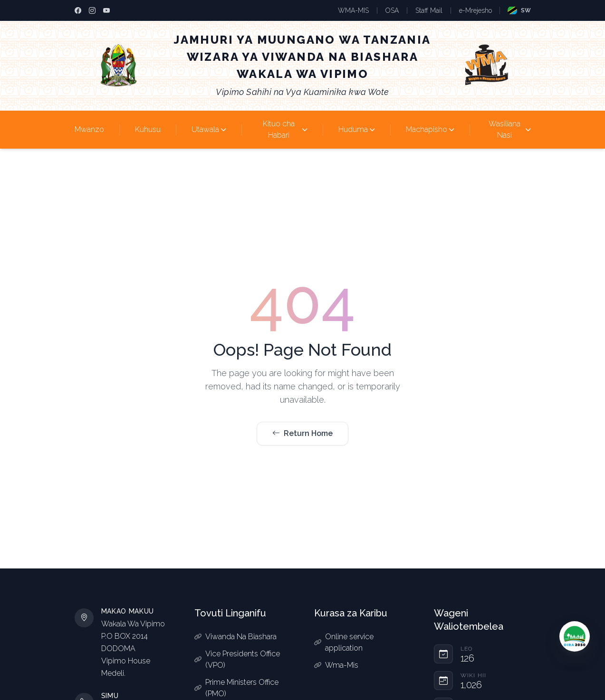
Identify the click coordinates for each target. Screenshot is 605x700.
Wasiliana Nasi (510, 129)
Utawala (209, 129)
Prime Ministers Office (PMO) (236, 688)
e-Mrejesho (475, 10)
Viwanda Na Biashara (235, 637)
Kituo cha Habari (285, 129)
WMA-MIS (353, 10)
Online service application (344, 642)
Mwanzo (89, 129)
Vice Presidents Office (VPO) (237, 659)
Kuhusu (148, 129)
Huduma (357, 129)
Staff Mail (429, 10)
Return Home (302, 434)
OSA (392, 10)
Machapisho (430, 129)
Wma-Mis (336, 665)
